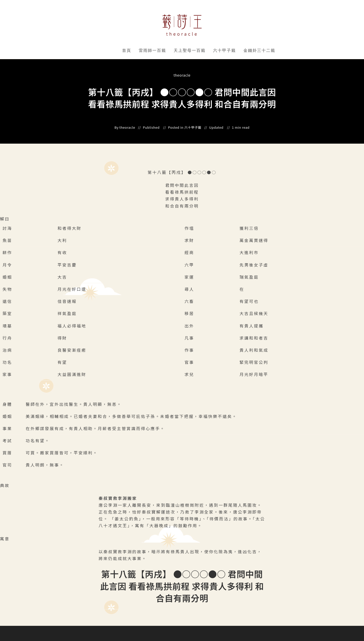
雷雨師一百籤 (152, 50)
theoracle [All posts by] (182, 75)
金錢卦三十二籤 (259, 50)
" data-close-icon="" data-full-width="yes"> (167, 51)
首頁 (127, 50)
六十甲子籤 (224, 50)
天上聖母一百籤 (190, 50)
